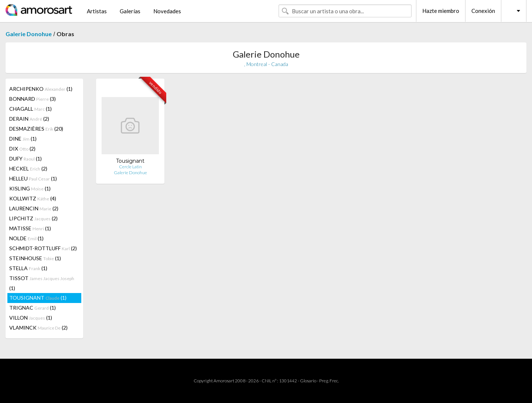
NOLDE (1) (26, 238)
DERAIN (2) (29, 119)
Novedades (167, 11)
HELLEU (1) (33, 178)
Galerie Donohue (29, 34)
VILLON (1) (31, 318)
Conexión (483, 11)
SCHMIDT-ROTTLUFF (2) (43, 248)
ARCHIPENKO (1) (41, 89)
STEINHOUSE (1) (35, 258)
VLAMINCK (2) (38, 328)
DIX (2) (22, 149)
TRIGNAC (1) (33, 308)
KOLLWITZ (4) (33, 198)
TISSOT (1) (42, 283)
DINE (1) (23, 139)
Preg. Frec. (329, 381)
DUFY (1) (25, 159)
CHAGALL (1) (30, 109)
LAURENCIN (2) (34, 208)
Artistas (97, 11)
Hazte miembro (441, 11)
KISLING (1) (30, 188)
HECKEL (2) (28, 168)
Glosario (308, 381)
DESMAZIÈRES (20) (36, 129)
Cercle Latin (130, 167)
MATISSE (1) (30, 228)
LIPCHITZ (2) (33, 218)
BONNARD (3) (33, 99)
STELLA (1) (28, 268)
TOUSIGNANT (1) (38, 298)
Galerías (130, 11)
